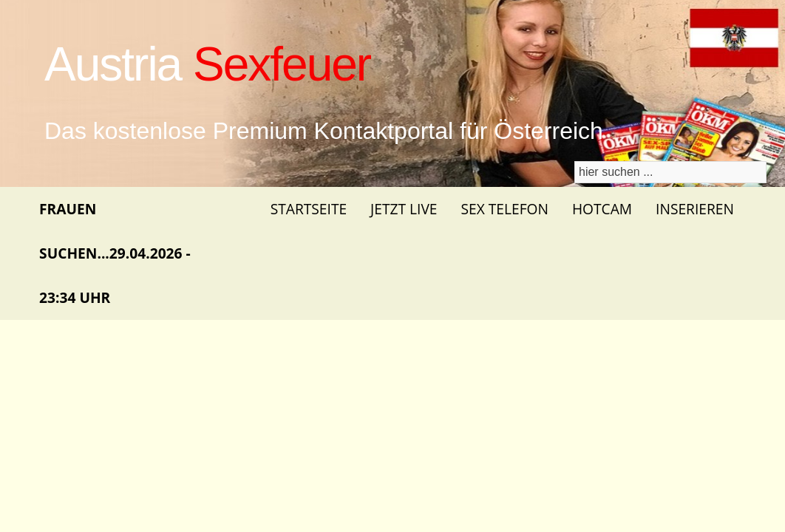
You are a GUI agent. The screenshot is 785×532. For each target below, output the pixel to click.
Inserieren (695, 209)
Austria (207, 64)
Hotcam (602, 209)
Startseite (309, 209)
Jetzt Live (404, 209)
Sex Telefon (505, 209)
